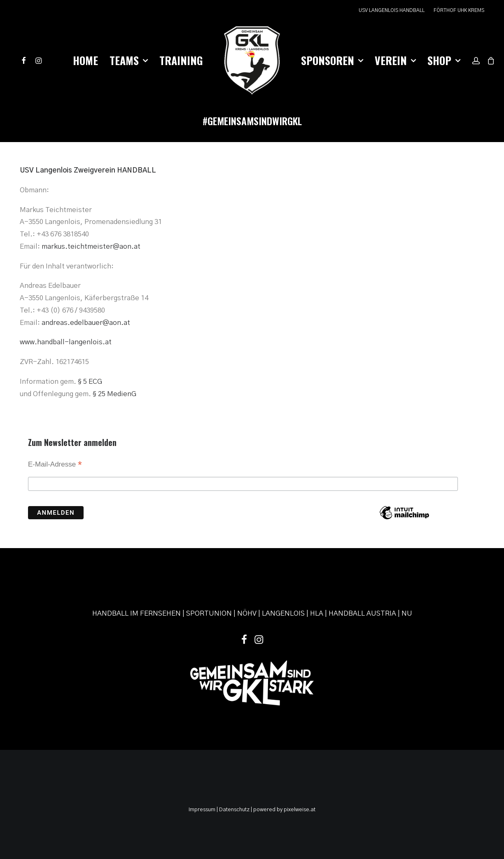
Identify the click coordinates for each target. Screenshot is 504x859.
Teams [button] (129, 60)
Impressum (202, 810)
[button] (25, 61)
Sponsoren (332, 60)
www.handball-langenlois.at (66, 342)
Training (181, 60)
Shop (444, 60)
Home (85, 60)
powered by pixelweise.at (284, 810)
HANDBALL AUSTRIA (362, 613)
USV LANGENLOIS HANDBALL (392, 10)
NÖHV (247, 613)
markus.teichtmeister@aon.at (91, 246)
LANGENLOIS (283, 613)
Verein (395, 60)
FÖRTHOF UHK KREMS (459, 10)
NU (407, 613)
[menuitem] (393, 11)
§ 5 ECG (90, 382)
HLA (317, 613)
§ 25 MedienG (114, 394)
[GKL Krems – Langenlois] (252, 61)
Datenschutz (234, 810)
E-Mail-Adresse (55, 465)
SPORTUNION (209, 613)
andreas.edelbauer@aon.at (86, 323)
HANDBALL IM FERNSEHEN (136, 613)
